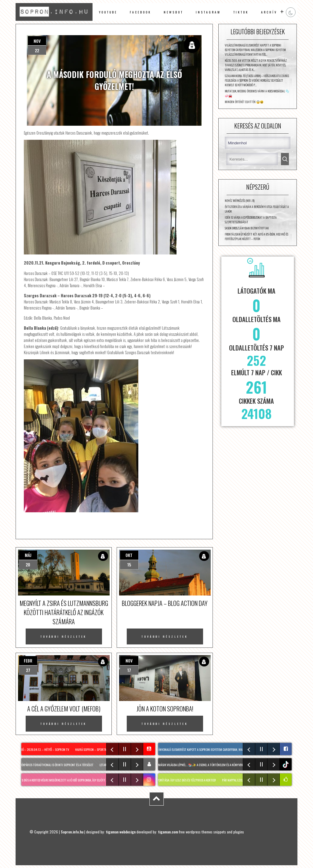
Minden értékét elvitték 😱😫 (244, 102)
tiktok (286, 764)
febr (28, 660)
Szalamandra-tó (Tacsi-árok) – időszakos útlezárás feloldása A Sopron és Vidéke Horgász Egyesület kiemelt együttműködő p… (257, 80)
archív (269, 12)
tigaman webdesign (121, 832)
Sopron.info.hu (72, 832)
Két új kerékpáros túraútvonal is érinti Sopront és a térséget (53, 765)
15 (129, 564)
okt (129, 555)
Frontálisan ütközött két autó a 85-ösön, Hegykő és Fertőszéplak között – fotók (257, 236)
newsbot (173, 12)
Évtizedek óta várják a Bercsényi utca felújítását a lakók (257, 209)
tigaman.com (168, 832)
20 (28, 564)
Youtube (108, 12)
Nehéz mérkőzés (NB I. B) (240, 200)
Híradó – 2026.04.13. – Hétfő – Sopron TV (43, 749)
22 (37, 50)
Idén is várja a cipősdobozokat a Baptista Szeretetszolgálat (251, 220)
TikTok (241, 12)
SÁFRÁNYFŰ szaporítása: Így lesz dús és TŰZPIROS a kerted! (180, 780)
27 (28, 670)
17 (129, 670)
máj (28, 555)
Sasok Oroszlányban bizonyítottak (247, 228)
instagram (208, 12)
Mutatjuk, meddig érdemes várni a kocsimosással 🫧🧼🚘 (257, 93)
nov (37, 41)
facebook (140, 12)
